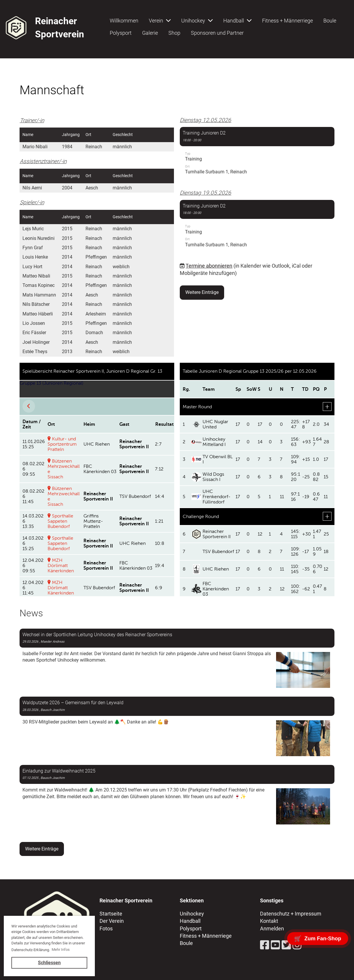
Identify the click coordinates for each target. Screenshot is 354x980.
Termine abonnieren (209, 266)
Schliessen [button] (49, 963)
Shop (174, 33)
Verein (160, 21)
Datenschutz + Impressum (291, 914)
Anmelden (272, 928)
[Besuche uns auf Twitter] (286, 945)
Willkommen (124, 21)
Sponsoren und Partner (217, 33)
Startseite (111, 914)
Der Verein (112, 921)
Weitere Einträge (202, 292)
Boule (330, 21)
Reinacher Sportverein (60, 28)
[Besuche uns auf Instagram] (297, 945)
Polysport (121, 33)
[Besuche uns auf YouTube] (275, 945)
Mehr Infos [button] (61, 950)
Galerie (150, 33)
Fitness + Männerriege (287, 21)
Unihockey (197, 21)
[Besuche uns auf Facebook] (265, 945)
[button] (257, 154)
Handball (237, 21)
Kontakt (269, 921)
